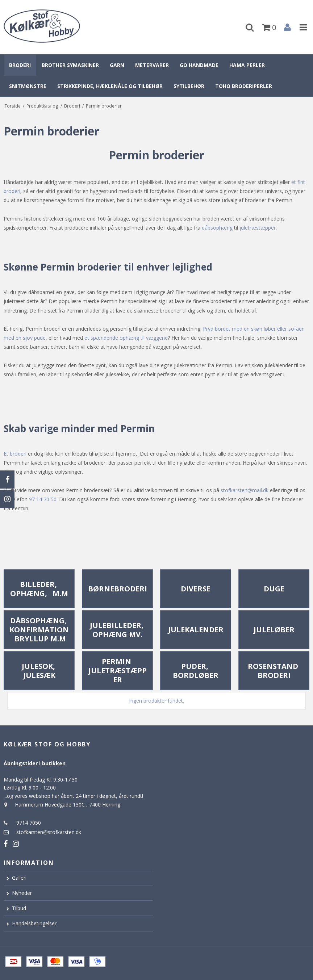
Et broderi (15, 454)
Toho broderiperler (244, 86)
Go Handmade (199, 65)
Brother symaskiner (70, 65)
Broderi (20, 65)
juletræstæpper (258, 228)
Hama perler (247, 65)
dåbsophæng (217, 228)
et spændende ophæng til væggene (126, 338)
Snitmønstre (28, 86)
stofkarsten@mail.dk (245, 490)
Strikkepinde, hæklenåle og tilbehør (110, 86)
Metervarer (152, 65)
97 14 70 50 (43, 499)
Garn (117, 65)
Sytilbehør (189, 86)
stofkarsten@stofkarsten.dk (49, 832)
